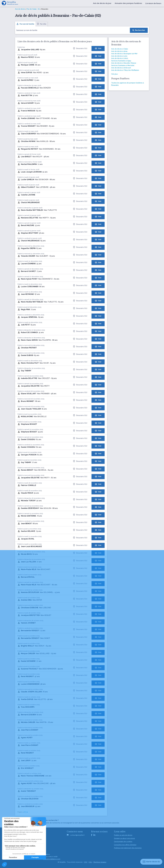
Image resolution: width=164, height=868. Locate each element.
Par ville (41, 24)
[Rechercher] (139, 30)
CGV (86, 862)
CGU (90, 862)
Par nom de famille (25, 24)
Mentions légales (100, 862)
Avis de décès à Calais (120, 49)
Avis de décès (20, 9)
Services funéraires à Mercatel (123, 65)
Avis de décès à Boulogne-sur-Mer (124, 54)
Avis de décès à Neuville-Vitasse (124, 63)
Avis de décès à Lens (119, 56)
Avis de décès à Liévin (120, 58)
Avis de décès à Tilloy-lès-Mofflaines (125, 70)
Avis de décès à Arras (119, 51)
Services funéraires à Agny (121, 61)
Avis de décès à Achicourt (121, 68)
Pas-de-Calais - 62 (33, 9)
